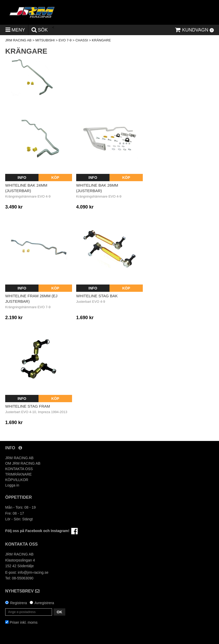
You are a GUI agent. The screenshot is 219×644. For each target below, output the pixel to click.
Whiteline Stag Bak (97, 296)
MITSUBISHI (45, 40)
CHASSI (82, 40)
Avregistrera (44, 603)
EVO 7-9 (65, 40)
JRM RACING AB (18, 40)
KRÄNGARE (101, 40)
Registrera (19, 603)
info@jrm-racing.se (33, 572)
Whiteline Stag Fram (28, 406)
